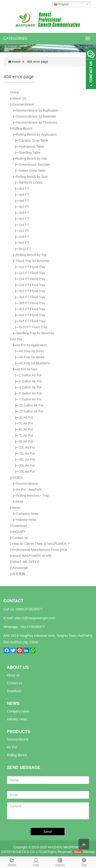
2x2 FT (24, 231)
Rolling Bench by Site (31, 159)
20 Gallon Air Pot (31, 411)
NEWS (13, 703)
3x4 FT (24, 219)
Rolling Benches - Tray (32, 496)
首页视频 (19, 574)
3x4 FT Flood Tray (32, 297)
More (20, 502)
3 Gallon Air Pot (30, 387)
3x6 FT (24, 213)
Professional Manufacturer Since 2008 (40, 550)
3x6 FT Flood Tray (32, 303)
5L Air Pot (26, 423)
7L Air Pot (26, 435)
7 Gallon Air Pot (30, 399)
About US (19, 98)
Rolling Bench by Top (31, 255)
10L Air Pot (27, 447)
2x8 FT (24, 237)
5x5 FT (24, 243)
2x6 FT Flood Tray (32, 285)
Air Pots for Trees (32, 351)
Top (84, 862)
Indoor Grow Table (32, 171)
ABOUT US (18, 667)
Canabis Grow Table (34, 141)
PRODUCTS (19, 732)
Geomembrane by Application (37, 110)
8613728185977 (33, 627)
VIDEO (17, 478)
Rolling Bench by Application (37, 134)
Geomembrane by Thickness (37, 122)
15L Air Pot (27, 453)
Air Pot (17, 339)
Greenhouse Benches (35, 165)
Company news (27, 514)
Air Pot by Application (31, 345)
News (16, 508)
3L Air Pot (26, 417)
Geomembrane (23, 104)
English (61, 4)
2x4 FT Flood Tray (32, 279)
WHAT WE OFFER (26, 562)
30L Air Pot (27, 465)
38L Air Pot (27, 471)
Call (36, 862)
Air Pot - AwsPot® (29, 490)
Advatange (20, 568)
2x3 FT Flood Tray (32, 273)
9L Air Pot (26, 441)
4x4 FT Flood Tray (32, 309)
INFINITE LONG (31, 183)
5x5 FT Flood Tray (32, 321)
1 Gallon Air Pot (30, 375)
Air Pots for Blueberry (34, 363)
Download (19, 526)
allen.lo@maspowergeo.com (35, 618)
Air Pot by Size (27, 369)
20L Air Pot (27, 459)
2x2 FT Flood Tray (32, 267)
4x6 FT (24, 201)
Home (16, 62)
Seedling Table (30, 153)
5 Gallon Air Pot (30, 393)
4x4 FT (24, 189)
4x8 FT (24, 195)
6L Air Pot (26, 429)
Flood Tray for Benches (33, 261)
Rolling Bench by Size (32, 177)
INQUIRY (19, 532)
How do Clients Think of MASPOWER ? (41, 544)
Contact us (20, 538)
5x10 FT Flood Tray (33, 327)
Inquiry (60, 862)
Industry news (17, 719)
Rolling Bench (22, 128)
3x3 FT (24, 207)
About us (13, 675)
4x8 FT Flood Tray (32, 315)
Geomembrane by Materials (36, 116)
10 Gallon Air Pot (31, 405)
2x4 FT (24, 225)
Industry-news (26, 520)
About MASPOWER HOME (32, 556)
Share (12, 862)
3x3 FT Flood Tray (32, 291)
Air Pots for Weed (32, 357)
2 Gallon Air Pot (30, 381)
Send (48, 832)
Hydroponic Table (32, 147)
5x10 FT (25, 249)
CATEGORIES (15, 39)
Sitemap (89, 852)
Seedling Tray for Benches (35, 333)
